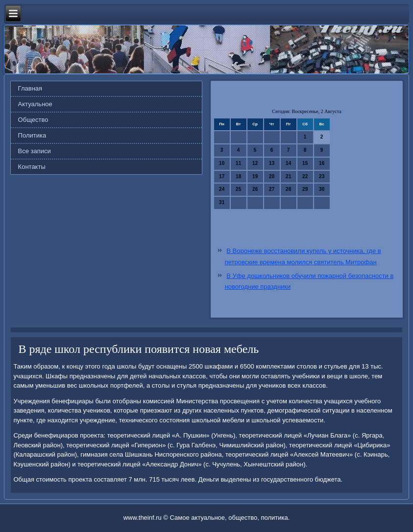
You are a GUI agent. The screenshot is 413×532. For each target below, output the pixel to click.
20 (272, 176)
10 (222, 163)
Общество (33, 120)
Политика (32, 135)
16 (322, 163)
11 (238, 163)
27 (272, 189)
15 (305, 163)
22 (305, 176)
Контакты (32, 167)
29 (305, 189)
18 (238, 176)
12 (255, 163)
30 (322, 189)
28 (288, 189)
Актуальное (35, 104)
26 (255, 189)
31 (222, 202)
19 (255, 176)
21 (288, 176)
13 (272, 163)
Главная (30, 88)
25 (238, 189)
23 (322, 176)
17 (222, 176)
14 (288, 163)
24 (222, 189)
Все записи (35, 151)
